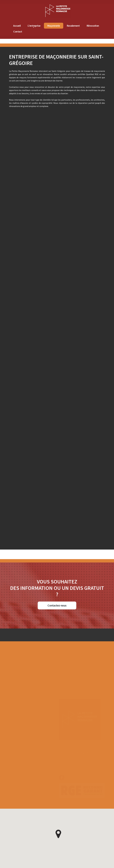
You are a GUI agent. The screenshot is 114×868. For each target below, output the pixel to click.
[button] (58, 834)
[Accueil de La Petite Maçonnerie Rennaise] (80, 5)
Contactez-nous (57, 605)
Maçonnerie (76, 26)
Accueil (39, 26)
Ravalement (96, 26)
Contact (40, 31)
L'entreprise (56, 26)
